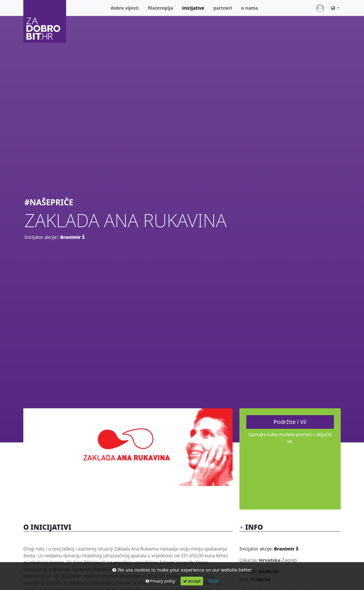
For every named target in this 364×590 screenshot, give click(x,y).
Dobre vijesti (125, 8)
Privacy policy (160, 581)
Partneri (223, 8)
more (213, 580)
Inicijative (195, 8)
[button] (335, 8)
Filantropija (161, 8)
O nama (250, 8)
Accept (192, 581)
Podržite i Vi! (290, 422)
